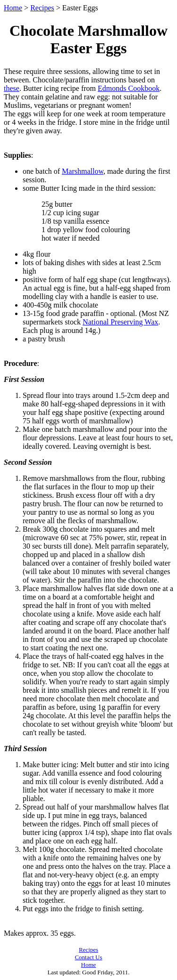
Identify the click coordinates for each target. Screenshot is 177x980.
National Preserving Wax (120, 322)
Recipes (42, 8)
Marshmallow (83, 171)
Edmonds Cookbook (129, 88)
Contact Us (88, 957)
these (12, 88)
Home (13, 8)
